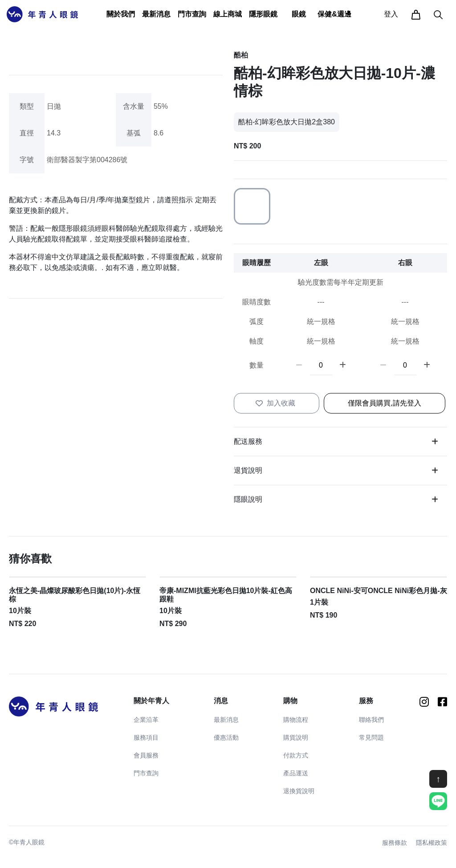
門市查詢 (192, 14)
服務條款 (395, 843)
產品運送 (296, 773)
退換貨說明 (299, 791)
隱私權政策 (432, 843)
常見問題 (371, 737)
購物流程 (296, 720)
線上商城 (228, 14)
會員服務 (146, 755)
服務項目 (146, 737)
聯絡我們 (371, 720)
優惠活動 (226, 737)
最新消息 (226, 720)
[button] (121, 14)
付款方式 (296, 755)
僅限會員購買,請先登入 (384, 403)
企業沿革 (146, 720)
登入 (391, 14)
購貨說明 (296, 737)
